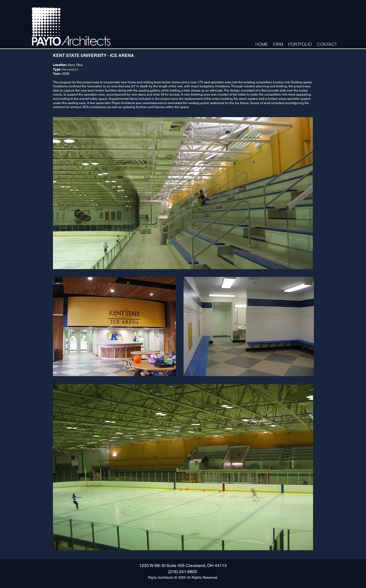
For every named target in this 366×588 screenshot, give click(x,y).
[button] (278, 44)
